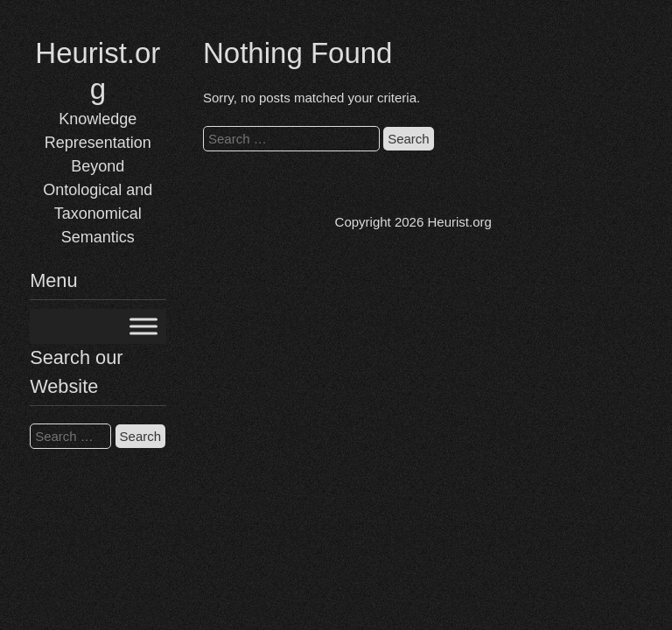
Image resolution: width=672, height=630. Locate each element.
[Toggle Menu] (143, 327)
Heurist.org (459, 222)
